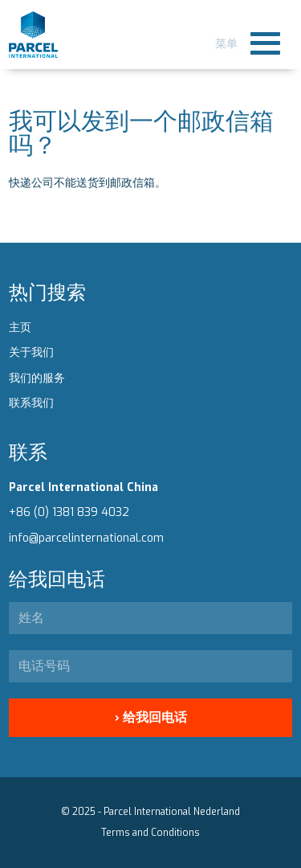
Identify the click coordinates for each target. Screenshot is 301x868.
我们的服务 (37, 378)
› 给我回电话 (151, 717)
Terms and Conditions (150, 833)
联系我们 (31, 403)
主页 (20, 328)
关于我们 (31, 352)
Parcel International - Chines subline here (33, 35)
